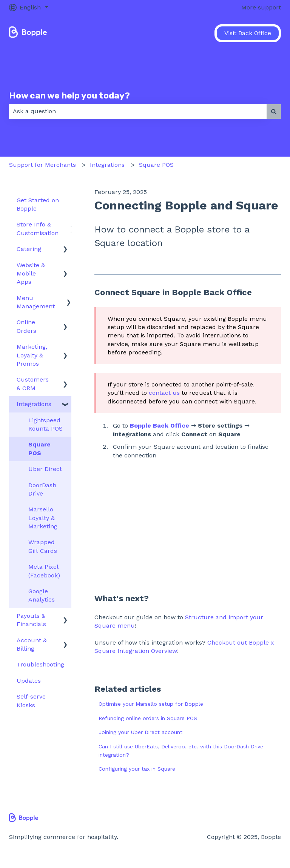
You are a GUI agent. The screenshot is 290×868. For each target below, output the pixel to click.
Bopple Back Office (160, 426)
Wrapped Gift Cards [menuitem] (43, 546)
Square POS (156, 165)
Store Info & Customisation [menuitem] (38, 229)
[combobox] (138, 111)
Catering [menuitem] (29, 249)
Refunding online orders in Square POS (148, 718)
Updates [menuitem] (29, 681)
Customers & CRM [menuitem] (33, 384)
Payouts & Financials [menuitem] (31, 620)
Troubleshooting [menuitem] (40, 664)
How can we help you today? (69, 95)
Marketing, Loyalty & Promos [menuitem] (32, 355)
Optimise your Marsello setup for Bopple (151, 704)
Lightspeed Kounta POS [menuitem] (46, 424)
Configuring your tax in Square (137, 769)
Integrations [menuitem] (34, 404)
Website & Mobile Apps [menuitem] (31, 274)
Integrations (107, 165)
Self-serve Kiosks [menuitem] (31, 701)
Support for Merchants (42, 165)
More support (261, 7)
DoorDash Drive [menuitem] (42, 489)
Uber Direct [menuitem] (45, 469)
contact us (164, 393)
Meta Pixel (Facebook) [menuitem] (44, 571)
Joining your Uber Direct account (140, 732)
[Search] (274, 111)
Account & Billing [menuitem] (32, 644)
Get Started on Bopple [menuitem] (38, 204)
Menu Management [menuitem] (36, 302)
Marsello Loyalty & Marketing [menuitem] (43, 518)
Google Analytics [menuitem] (42, 595)
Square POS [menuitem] (39, 449)
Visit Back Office (248, 33)
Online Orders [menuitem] (26, 326)
